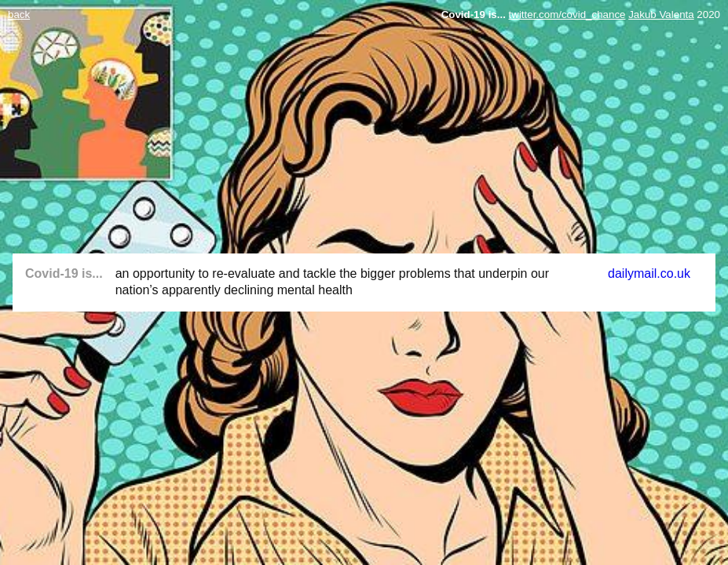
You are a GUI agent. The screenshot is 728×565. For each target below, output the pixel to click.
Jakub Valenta (661, 15)
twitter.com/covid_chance (567, 15)
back (19, 15)
